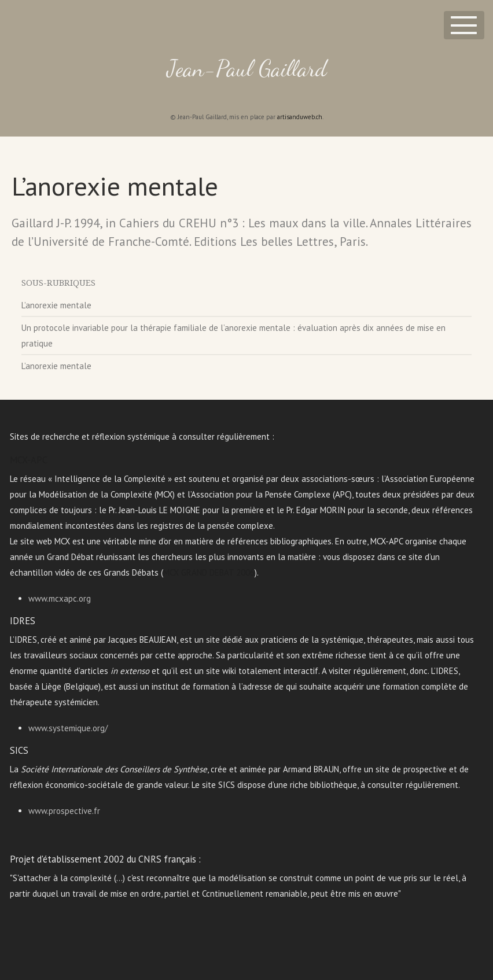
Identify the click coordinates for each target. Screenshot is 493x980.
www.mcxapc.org (60, 598)
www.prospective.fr (64, 811)
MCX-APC (29, 460)
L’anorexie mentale (56, 305)
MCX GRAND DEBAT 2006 (209, 572)
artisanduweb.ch (300, 117)
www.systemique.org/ (68, 728)
